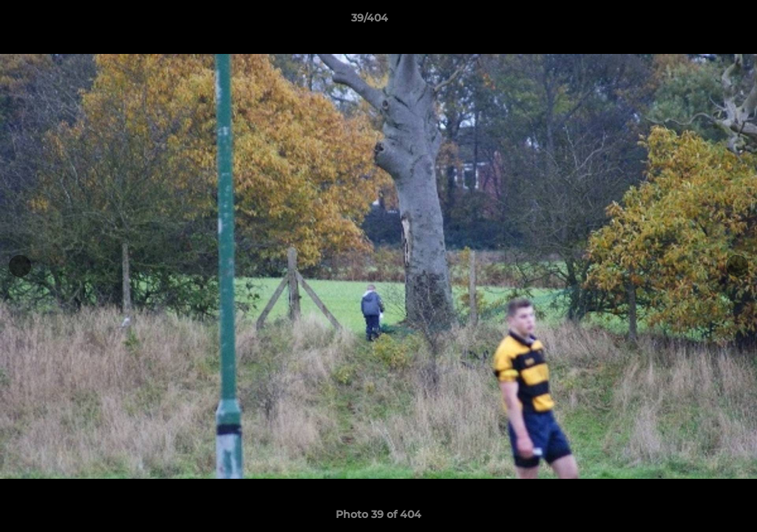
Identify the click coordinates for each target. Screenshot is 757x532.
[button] (695, 21)
